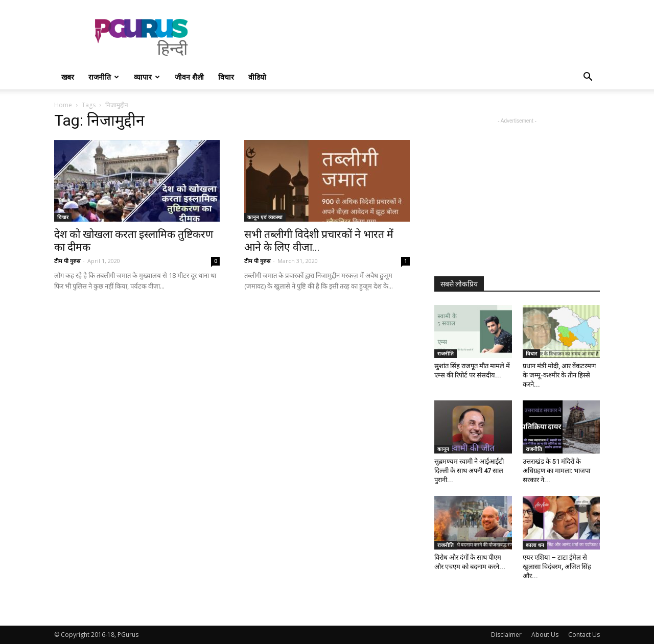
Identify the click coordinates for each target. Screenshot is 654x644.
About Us (545, 635)
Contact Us (584, 635)
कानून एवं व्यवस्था (265, 217)
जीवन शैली (189, 77)
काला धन (535, 545)
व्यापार (147, 77)
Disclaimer (506, 635)
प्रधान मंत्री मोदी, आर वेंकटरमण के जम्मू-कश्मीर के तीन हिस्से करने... (559, 375)
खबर (68, 77)
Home (63, 105)
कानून (443, 449)
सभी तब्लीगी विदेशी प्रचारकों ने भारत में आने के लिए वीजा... (319, 241)
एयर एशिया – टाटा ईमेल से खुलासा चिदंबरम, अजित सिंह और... (557, 567)
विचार (226, 77)
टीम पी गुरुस (67, 261)
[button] (588, 78)
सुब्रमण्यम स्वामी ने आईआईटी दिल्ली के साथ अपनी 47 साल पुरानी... (469, 471)
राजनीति (104, 77)
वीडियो (257, 77)
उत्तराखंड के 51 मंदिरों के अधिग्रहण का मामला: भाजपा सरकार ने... (556, 471)
